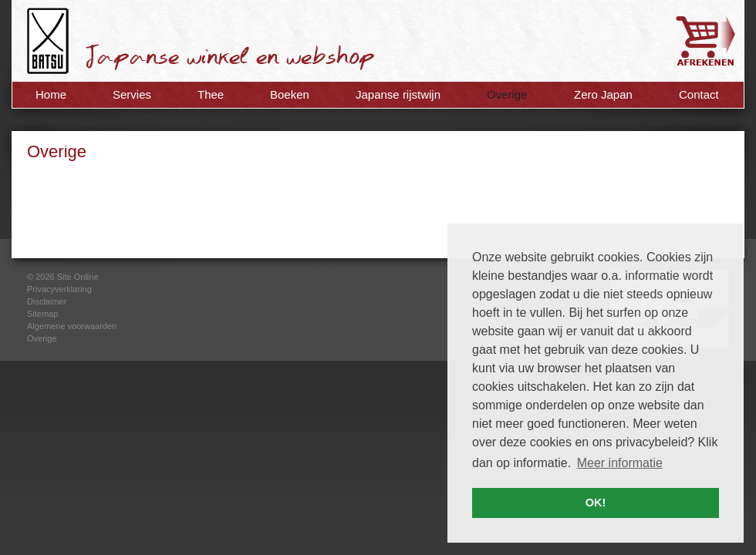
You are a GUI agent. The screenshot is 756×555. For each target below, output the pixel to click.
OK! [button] (596, 503)
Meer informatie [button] (620, 463)
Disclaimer (47, 301)
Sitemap (42, 314)
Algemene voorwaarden (72, 326)
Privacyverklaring (59, 289)
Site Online (78, 277)
